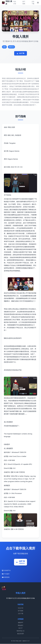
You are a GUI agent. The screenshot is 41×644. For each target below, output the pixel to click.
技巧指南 (21, 611)
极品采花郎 (21, 634)
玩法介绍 (21, 608)
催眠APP (20, 623)
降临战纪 (21, 625)
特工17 (21, 628)
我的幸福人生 (21, 631)
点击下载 (21, 53)
